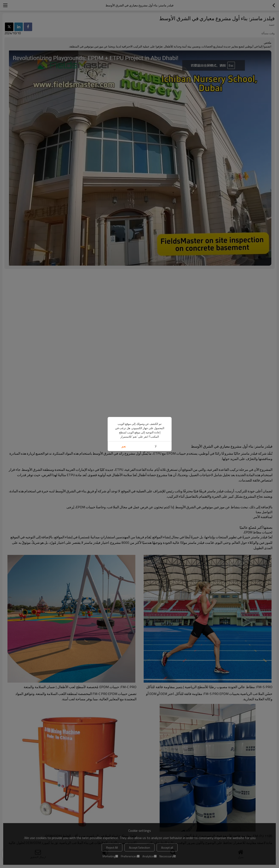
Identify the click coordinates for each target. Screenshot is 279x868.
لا (155, 446)
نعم (124, 446)
